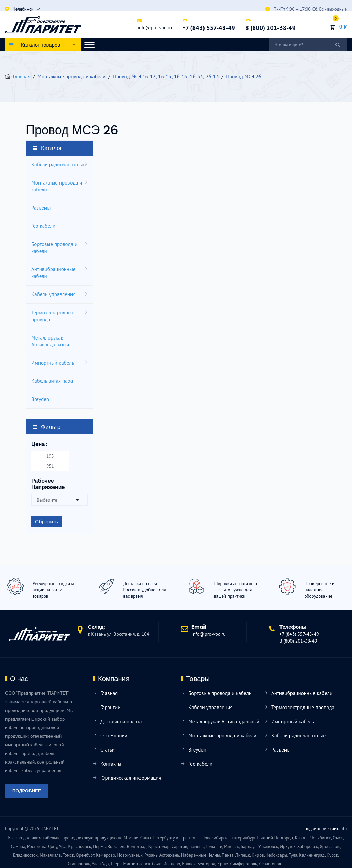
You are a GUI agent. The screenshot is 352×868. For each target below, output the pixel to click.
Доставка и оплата (121, 721)
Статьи (108, 750)
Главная (22, 76)
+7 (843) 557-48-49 (208, 28)
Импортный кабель (53, 363)
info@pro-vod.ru (155, 27)
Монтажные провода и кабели (57, 186)
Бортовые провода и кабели (54, 248)
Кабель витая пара (52, 381)
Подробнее (27, 791)
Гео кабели (43, 226)
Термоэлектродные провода (53, 316)
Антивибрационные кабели (53, 273)
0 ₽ (343, 26)
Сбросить (47, 521)
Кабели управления (53, 294)
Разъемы (41, 208)
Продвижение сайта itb (324, 829)
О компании (114, 736)
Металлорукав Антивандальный (50, 341)
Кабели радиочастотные (58, 164)
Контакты (111, 764)
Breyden (40, 399)
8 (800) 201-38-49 (271, 28)
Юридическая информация (131, 778)
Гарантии (110, 707)
